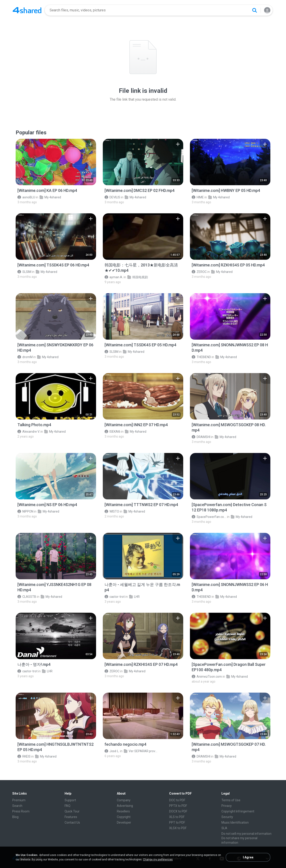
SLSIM (24, 272)
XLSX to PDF (178, 828)
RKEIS (24, 756)
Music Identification (235, 822)
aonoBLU (26, 197)
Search (17, 806)
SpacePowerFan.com (209, 517)
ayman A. (114, 277)
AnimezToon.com (207, 677)
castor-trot (115, 597)
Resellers (123, 811)
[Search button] (254, 10)
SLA (224, 828)
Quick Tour (72, 811)
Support (70, 800)
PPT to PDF (177, 822)
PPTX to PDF (178, 806)
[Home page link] (27, 10)
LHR (134, 597)
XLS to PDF (177, 817)
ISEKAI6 (113, 432)
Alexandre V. (29, 432)
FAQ (67, 806)
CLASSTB (27, 597)
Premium (19, 800)
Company (124, 800)
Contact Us (72, 822)
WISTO (112, 511)
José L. (112, 751)
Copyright (124, 817)
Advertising (125, 806)
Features (71, 817)
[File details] (56, 162)
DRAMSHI (201, 437)
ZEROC (199, 272)
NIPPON (25, 511)
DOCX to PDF (178, 811)
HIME (198, 197)
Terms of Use (231, 800)
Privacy (227, 806)
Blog (15, 817)
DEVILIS (112, 197)
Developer (124, 822)
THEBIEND (201, 357)
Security (227, 817)
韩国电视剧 (138, 277)
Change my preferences (158, 860)
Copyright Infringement (238, 811)
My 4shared (50, 197)
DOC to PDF (177, 800)
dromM (25, 357)
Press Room (21, 811)
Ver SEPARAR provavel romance (141, 751)
